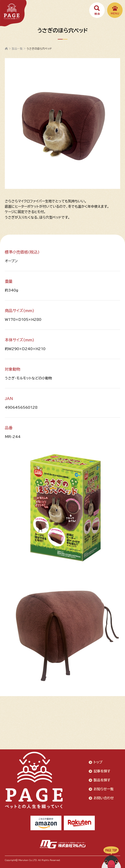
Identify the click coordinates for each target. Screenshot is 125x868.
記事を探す (102, 771)
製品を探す (102, 780)
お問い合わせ (104, 798)
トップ (98, 762)
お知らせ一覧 (104, 789)
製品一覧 (17, 49)
